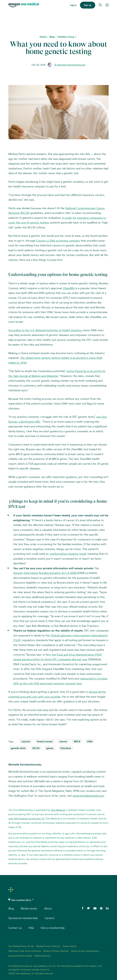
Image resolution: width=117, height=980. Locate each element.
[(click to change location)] (58, 900)
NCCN (36, 748)
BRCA (77, 741)
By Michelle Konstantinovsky (70, 65)
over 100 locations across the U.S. (27, 818)
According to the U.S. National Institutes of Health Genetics (45, 330)
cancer (63, 741)
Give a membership (53, 928)
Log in (73, 5)
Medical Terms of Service (48, 946)
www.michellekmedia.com (88, 795)
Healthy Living (66, 37)
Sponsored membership (23, 918)
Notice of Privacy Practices (56, 951)
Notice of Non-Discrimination (85, 951)
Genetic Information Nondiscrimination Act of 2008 (45, 573)
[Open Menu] (107, 5)
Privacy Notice (70, 946)
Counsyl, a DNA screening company (58, 240)
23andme (66, 748)
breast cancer (45, 741)
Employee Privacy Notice (20, 956)
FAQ (31, 928)
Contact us (15, 928)
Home (43, 37)
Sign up (88, 5)
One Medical (58, 810)
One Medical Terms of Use (21, 946)
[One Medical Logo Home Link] (24, 5)
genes (50, 748)
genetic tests (18, 748)
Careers (49, 918)
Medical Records (43, 956)
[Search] (100, 5)
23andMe (69, 288)
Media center (29, 908)
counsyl (26, 741)
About (48, 908)
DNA (90, 741)
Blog (52, 37)
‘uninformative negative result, (68, 554)
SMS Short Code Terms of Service (25, 951)
